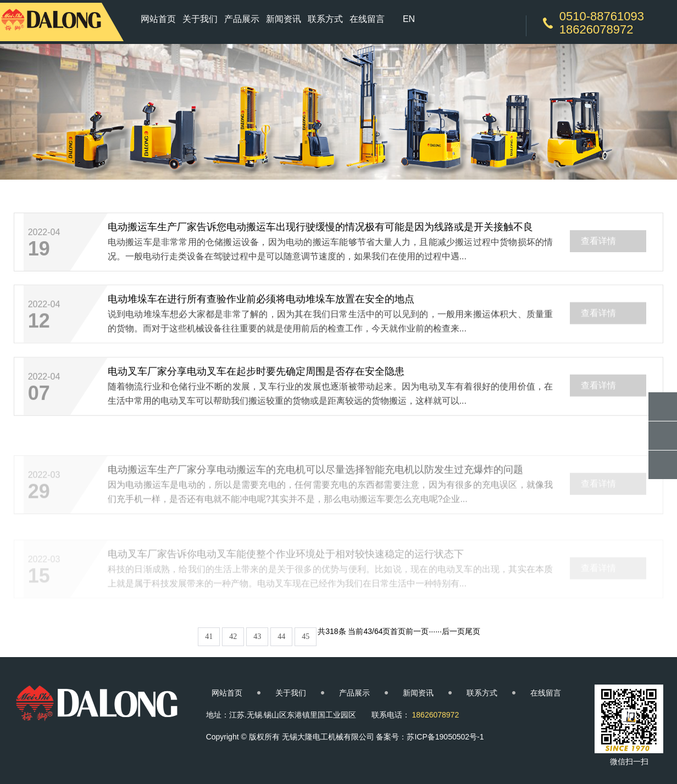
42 (233, 636)
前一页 (417, 631)
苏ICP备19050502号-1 (445, 737)
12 (39, 324)
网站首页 (158, 19)
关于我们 (200, 19)
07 (39, 399)
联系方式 (325, 19)
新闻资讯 (284, 19)
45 (306, 636)
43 (257, 636)
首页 (398, 631)
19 (39, 250)
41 (209, 636)
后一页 (453, 631)
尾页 (473, 631)
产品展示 (242, 19)
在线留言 (367, 19)
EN (409, 19)
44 (281, 636)
